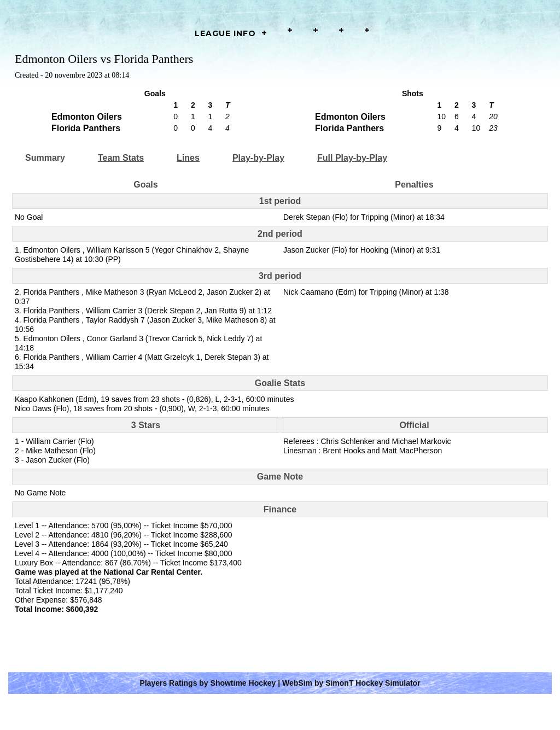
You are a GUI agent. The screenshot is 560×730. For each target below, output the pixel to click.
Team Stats (121, 158)
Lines (188, 158)
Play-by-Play (258, 158)
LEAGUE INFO (225, 33)
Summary (45, 158)
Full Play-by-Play (352, 158)
